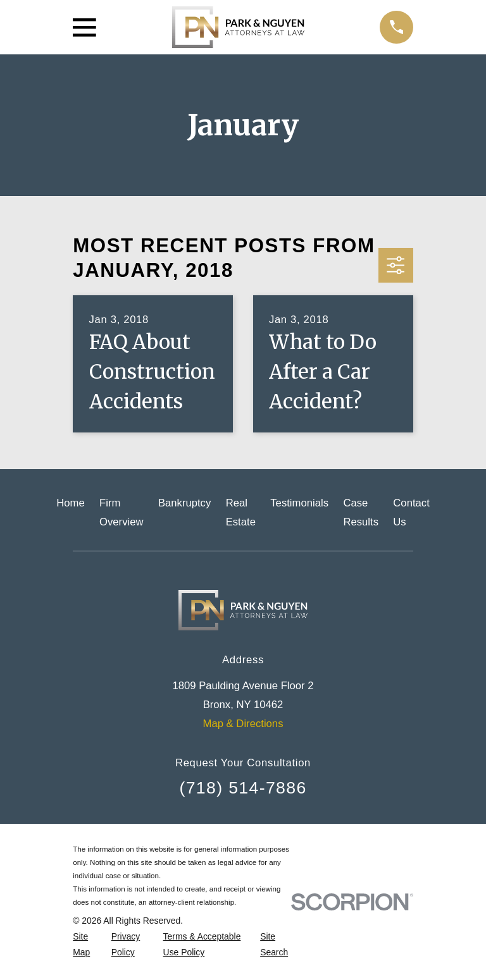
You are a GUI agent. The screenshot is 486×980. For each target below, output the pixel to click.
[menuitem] (84, 945)
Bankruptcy (184, 503)
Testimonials (299, 503)
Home (70, 503)
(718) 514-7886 (243, 788)
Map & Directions (243, 724)
